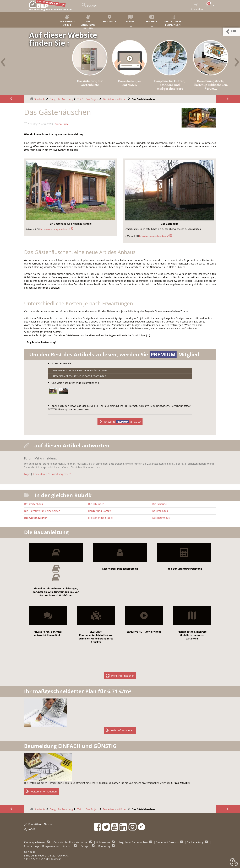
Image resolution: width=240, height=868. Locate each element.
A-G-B (29, 829)
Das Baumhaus (161, 518)
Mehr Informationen (120, 676)
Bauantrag (105, 846)
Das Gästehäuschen (36, 518)
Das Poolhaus (160, 511)
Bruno (58, 124)
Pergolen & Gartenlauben (133, 842)
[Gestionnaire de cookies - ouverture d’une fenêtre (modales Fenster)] (234, 862)
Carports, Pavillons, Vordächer (71, 842)
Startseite (40, 99)
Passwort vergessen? (59, 474)
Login (27, 474)
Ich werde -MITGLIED (120, 422)
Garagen (86, 846)
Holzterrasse (103, 842)
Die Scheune (160, 504)
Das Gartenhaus (34, 504)
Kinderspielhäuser (35, 842)
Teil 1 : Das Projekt (88, 99)
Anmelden (39, 474)
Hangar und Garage (100, 511)
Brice (66, 124)
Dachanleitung (195, 842)
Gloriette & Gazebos (168, 842)
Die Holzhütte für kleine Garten (42, 511)
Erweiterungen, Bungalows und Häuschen (49, 846)
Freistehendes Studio (100, 518)
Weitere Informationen (41, 792)
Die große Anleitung (61, 99)
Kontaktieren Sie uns (38, 824)
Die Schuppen (96, 504)
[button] (232, 32)
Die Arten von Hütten (115, 99)
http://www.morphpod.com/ (55, 229)
